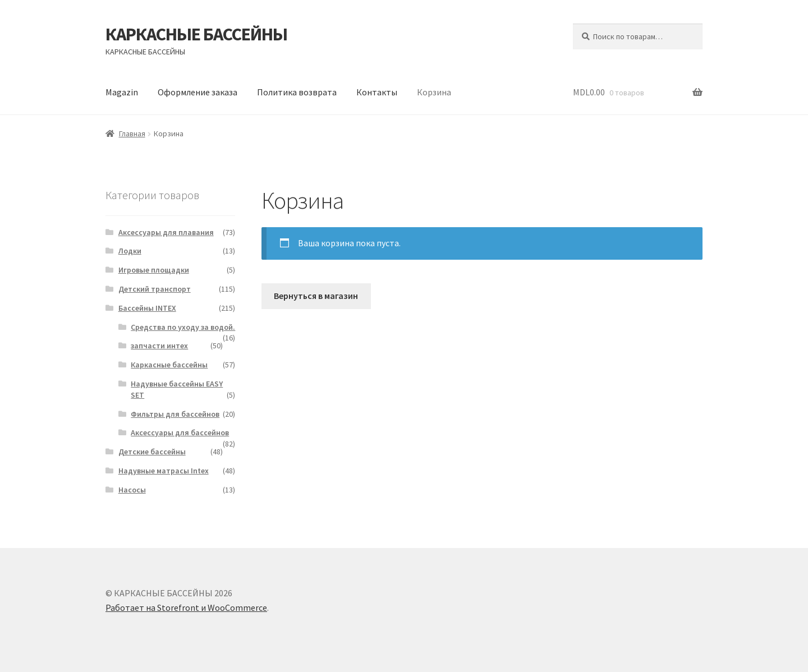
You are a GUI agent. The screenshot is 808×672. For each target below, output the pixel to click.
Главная (132, 134)
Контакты (377, 92)
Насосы (132, 490)
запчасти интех (159, 346)
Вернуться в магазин (316, 296)
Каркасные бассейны (169, 365)
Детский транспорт (155, 289)
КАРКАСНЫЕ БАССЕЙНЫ (196, 34)
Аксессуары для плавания (166, 232)
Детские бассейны (152, 452)
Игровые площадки (154, 270)
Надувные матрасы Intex (164, 471)
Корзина (434, 92)
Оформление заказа (198, 92)
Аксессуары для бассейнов (180, 432)
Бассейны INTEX (147, 308)
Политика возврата (297, 92)
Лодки (130, 251)
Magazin (122, 92)
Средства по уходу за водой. (183, 327)
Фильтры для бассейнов (175, 414)
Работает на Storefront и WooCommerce (186, 607)
